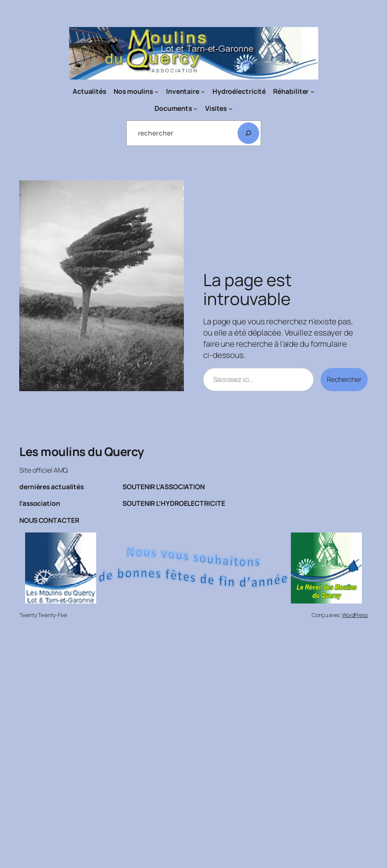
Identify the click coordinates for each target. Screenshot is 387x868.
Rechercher (344, 379)
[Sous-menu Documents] (195, 108)
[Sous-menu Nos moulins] (156, 92)
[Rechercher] (248, 133)
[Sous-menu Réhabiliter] (312, 92)
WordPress (355, 615)
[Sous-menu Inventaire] (203, 92)
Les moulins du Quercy (82, 451)
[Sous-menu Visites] (231, 108)
